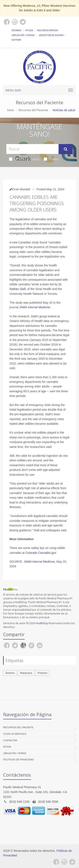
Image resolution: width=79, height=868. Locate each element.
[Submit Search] (66, 149)
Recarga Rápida (47, 30)
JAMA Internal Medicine (35, 307)
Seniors (10, 673)
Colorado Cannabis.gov (41, 553)
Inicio (11, 110)
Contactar (10, 740)
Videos (52, 159)
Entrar (16, 40)
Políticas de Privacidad (18, 760)
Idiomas (16, 30)
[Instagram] (64, 862)
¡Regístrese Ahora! (51, 35)
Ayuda (29, 30)
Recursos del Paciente (33, 110)
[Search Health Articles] (32, 149)
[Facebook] (56, 862)
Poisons (42, 673)
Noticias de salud (24, 159)
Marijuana (26, 673)
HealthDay (42, 623)
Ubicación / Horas (23, 35)
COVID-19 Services (15, 734)
